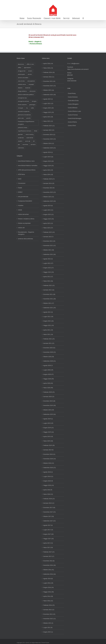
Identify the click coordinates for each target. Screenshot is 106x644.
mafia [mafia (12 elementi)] (32, 108)
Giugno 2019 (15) (48, 428)
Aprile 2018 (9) (48, 490)
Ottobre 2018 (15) (49, 463)
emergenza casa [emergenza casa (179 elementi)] (22, 98)
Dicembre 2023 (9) (49, 188)
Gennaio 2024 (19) (49, 183)
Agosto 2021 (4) (48, 312)
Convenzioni (22, 183)
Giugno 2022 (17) (48, 268)
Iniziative (21, 205)
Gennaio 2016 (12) (49, 610)
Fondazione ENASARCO (25, 201)
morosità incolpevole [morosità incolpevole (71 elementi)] (24, 111)
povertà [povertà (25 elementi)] (28, 118)
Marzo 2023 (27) (48, 228)
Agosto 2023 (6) (48, 206)
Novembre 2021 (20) (49, 299)
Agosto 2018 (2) (48, 472)
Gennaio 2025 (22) (49, 130)
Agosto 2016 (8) (48, 579)
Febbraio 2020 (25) (49, 392)
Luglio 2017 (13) (48, 530)
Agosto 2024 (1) (48, 152)
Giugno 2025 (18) (48, 108)
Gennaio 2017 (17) (49, 556)
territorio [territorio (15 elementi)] (33, 144)
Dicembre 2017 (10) (49, 508)
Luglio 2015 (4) (48, 627)
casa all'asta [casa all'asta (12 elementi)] (21, 81)
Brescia (31, 42)
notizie (20, 210)
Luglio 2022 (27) (48, 263)
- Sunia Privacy (71, 93)
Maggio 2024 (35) (48, 166)
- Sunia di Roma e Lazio (74, 111)
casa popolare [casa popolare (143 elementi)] (31, 81)
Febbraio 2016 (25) (49, 605)
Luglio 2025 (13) (48, 103)
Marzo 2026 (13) (48, 68)
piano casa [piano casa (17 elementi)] (21, 118)
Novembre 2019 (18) (49, 405)
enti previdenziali (23, 197)
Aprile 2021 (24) (48, 330)
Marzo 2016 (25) (48, 601)
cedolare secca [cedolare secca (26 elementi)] (22, 84)
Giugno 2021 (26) (48, 321)
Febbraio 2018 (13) (49, 499)
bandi (20, 179)
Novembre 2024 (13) (49, 139)
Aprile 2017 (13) (48, 543)
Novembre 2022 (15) (49, 246)
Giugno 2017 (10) (48, 534)
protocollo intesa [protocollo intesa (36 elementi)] (23, 127)
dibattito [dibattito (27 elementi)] (20, 88)
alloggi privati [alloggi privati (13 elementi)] (22, 71)
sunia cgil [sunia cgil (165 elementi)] (28, 141)
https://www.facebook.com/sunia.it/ (78, 69)
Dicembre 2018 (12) (49, 454)
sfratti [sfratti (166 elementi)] (36, 131)
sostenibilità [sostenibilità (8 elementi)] (30, 138)
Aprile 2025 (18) (48, 117)
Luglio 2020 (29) (48, 370)
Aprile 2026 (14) (48, 64)
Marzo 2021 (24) (48, 334)
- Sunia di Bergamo (73, 104)
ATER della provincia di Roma (27, 170)
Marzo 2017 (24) (48, 547)
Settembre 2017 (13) (49, 521)
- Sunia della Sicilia (73, 101)
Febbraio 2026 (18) (49, 72)
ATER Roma (21, 174)
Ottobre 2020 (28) (49, 357)
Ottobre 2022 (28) (49, 250)
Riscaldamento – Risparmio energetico (26, 233)
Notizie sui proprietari (24, 223)
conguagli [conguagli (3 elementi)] (31, 84)
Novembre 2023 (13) (49, 192)
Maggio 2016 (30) (48, 592)
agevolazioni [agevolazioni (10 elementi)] (27, 68)
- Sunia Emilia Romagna (74, 118)
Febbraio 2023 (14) (49, 232)
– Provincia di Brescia (35, 44)
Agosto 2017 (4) (48, 525)
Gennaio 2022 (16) (49, 290)
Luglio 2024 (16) (48, 157)
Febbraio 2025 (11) (49, 126)
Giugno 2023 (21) (48, 214)
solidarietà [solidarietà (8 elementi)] (21, 138)
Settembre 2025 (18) (49, 95)
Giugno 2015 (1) (48, 632)
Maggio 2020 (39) (48, 379)
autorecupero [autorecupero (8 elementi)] (21, 74)
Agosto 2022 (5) (48, 259)
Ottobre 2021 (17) (49, 303)
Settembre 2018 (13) (49, 468)
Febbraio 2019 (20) (49, 445)
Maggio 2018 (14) (48, 485)
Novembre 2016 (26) (49, 565)
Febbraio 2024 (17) (49, 179)
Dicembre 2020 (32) (49, 348)
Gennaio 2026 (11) (49, 77)
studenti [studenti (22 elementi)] (20, 141)
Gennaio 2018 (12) (49, 503)
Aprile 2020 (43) (48, 383)
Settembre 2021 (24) (49, 308)
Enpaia (20, 188)
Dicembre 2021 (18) (49, 294)
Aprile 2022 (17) (48, 277)
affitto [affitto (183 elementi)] (20, 68)
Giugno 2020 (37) (48, 374)
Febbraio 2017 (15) (49, 552)
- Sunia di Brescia (72, 108)
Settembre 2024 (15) (49, 148)
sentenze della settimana (25, 239)
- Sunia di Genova (72, 97)
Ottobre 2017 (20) (49, 516)
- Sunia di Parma (72, 122)
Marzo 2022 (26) (48, 281)
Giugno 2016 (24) (48, 587)
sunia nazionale (72, 81)
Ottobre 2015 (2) (48, 623)
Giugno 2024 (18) (48, 161)
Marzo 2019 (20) (48, 441)
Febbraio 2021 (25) (49, 339)
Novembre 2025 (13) (49, 86)
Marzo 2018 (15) (48, 494)
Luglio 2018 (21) (48, 476)
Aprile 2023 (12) (48, 223)
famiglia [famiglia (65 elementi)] (34, 101)
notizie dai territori (23, 214)
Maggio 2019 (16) (48, 432)
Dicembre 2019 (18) (49, 401)
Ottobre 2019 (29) (49, 410)
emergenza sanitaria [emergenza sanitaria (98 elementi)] (23, 101)
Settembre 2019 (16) (49, 414)
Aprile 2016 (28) (48, 596)
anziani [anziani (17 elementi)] (30, 71)
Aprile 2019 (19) (48, 436)
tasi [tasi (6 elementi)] (19, 144)
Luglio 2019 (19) (48, 423)
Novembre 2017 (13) (49, 512)
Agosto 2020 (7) (48, 365)
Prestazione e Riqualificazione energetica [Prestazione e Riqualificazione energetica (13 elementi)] (26, 123)
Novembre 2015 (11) (49, 619)
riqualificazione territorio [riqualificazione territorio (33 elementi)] (25, 131)
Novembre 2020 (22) (49, 352)
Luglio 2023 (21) (48, 210)
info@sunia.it (102, 2)
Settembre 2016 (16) (49, 574)
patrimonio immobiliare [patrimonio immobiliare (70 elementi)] (24, 115)
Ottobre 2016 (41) (49, 570)
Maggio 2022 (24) (48, 272)
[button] (83, 18)
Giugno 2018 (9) (48, 481)
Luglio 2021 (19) (48, 317)
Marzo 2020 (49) (48, 388)
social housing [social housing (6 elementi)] (30, 134)
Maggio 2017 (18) (48, 539)
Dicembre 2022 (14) (49, 241)
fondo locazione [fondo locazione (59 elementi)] (22, 105)
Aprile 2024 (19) (48, 170)
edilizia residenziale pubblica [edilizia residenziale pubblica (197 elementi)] (26, 94)
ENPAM (20, 192)
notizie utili (21, 228)
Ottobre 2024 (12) (49, 143)
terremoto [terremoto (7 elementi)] (25, 144)
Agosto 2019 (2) (48, 419)
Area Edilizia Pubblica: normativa (28, 165)
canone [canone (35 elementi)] (30, 74)
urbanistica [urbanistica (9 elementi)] (21, 148)
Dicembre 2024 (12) (49, 135)
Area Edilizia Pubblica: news (26, 161)
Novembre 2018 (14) (49, 459)
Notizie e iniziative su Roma (26, 219)
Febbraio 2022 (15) (49, 285)
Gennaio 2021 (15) (49, 343)
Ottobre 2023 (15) (49, 197)
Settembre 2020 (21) (49, 361)
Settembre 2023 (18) (49, 201)
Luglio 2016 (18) (48, 583)
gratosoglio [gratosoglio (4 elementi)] (32, 105)
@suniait (70, 75)
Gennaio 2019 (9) (48, 450)
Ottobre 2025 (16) (49, 90)
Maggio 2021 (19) (48, 325)
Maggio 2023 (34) (48, 219)
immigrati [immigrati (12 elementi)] (21, 108)
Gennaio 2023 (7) (48, 237)
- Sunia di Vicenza (72, 115)
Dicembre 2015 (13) (49, 614)
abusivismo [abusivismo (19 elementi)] (21, 64)
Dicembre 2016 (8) (49, 561)
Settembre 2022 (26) (49, 254)
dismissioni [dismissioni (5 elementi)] (33, 91)
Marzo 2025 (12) (48, 121)
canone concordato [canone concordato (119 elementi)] (23, 78)
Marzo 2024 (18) (48, 174)
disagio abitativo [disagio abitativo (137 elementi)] (22, 91)
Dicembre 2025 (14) (49, 81)
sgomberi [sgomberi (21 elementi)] (20, 134)
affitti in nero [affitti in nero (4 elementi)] (30, 64)
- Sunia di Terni (72, 126)
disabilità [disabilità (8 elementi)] (28, 88)
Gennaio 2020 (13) (49, 397)
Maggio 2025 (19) (48, 112)
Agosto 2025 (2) (48, 99)
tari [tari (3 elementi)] (34, 141)
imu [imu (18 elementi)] (27, 108)
